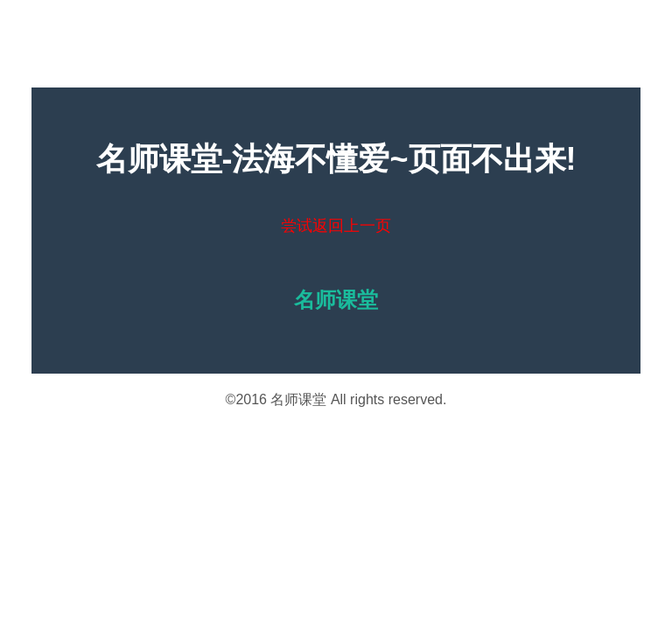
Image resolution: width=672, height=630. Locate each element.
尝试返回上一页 (336, 226)
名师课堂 (298, 399)
